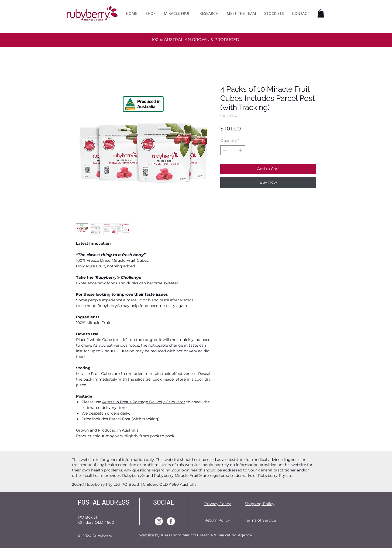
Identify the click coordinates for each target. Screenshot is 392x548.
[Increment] (241, 150)
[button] (321, 13)
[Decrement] (224, 150)
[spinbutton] (233, 150)
